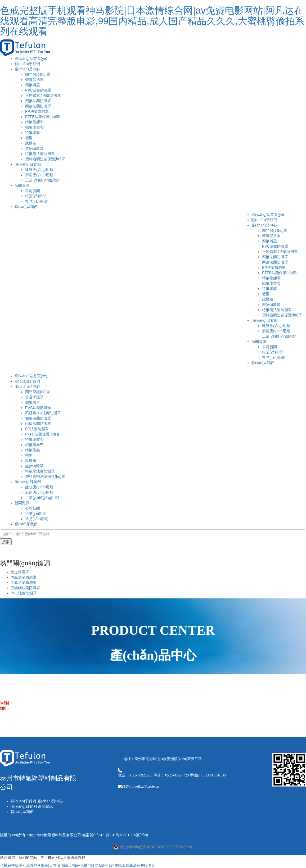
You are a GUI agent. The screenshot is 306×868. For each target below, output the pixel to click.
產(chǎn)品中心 (27, 69)
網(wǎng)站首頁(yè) (31, 58)
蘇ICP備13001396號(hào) (127, 835)
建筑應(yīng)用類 (39, 170)
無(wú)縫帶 (34, 148)
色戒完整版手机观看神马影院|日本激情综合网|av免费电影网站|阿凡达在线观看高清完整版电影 (78, 865)
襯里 (29, 138)
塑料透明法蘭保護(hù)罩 (45, 159)
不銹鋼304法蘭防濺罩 (43, 96)
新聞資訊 (22, 185)
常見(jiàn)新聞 (37, 201)
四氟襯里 (33, 85)
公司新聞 (33, 191)
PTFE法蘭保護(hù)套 (42, 117)
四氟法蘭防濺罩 (38, 101)
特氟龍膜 (33, 133)
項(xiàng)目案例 (28, 164)
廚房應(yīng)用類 (39, 175)
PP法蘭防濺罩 (37, 111)
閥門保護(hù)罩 (38, 74)
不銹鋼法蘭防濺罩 (25, 588)
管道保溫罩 (34, 80)
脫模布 (31, 143)
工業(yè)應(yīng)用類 (42, 180)
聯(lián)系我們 (26, 207)
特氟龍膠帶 (34, 122)
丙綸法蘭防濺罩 (38, 106)
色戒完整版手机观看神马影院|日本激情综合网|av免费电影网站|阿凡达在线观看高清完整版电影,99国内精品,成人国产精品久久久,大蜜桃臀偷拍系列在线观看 (152, 21)
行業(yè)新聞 (36, 196)
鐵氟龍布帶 (34, 127)
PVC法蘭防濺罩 (38, 90)
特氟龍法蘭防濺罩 (40, 154)
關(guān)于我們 (27, 64)
